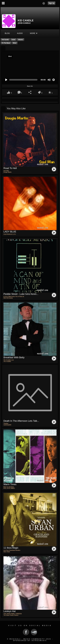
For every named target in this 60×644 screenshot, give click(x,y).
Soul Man (6, 171)
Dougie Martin (7, 172)
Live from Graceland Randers (12, 550)
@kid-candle (24, 23)
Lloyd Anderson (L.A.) (10, 234)
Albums (21, 40)
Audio (13, 40)
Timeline (6, 423)
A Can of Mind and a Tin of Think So (14, 297)
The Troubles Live (9, 360)
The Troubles (7, 361)
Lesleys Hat (10, 611)
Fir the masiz (6, 43)
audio (20, 33)
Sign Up (52, 3)
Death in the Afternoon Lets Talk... (21, 421)
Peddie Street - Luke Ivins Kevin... (21, 294)
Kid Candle (5, 40)
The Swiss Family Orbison (11, 615)
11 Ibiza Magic (11, 548)
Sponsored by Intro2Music (30, 641)
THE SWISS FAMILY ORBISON (13, 614)
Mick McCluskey (8, 298)
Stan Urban (7, 552)
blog (7, 33)
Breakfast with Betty (14, 357)
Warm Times (10, 484)
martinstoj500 (7, 425)
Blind (15, 43)
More (34, 33)
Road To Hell (10, 168)
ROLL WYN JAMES (9, 488)
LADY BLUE (10, 232)
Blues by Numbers (9, 487)
